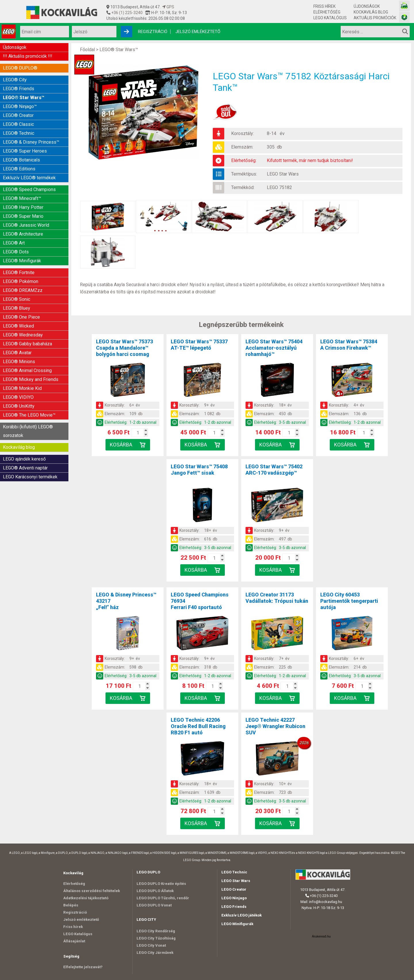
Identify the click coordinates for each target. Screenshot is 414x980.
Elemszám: (242, 147)
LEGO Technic (234, 872)
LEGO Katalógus (330, 18)
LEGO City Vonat (151, 945)
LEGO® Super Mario (23, 216)
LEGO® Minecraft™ (22, 198)
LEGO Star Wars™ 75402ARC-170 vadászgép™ (274, 470)
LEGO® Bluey (17, 308)
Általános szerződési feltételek (92, 891)
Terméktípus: (244, 174)
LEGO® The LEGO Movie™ (29, 415)
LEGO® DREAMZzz (23, 290)
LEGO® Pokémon (21, 281)
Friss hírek (324, 6)
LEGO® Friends (19, 89)
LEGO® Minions (19, 362)
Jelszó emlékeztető (198, 32)
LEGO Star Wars (283, 174)
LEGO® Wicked (18, 326)
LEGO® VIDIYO (18, 397)
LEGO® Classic (18, 124)
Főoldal (87, 50)
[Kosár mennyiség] (138, 433)
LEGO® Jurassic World (26, 225)
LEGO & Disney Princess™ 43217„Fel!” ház (126, 601)
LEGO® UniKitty (19, 406)
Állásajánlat (74, 941)
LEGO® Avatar (17, 353)
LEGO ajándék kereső (24, 459)
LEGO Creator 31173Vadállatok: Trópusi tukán (277, 598)
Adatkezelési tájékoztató (86, 898)
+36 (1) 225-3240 (126, 13)
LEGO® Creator (18, 115)
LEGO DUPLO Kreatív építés (161, 884)
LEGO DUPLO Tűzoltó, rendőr (163, 898)
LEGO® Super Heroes (25, 151)
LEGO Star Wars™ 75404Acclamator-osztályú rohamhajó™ (274, 348)
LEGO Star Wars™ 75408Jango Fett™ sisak (199, 470)
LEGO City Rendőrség (156, 931)
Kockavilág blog (371, 12)
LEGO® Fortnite (19, 273)
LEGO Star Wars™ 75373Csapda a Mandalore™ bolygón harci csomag (124, 348)
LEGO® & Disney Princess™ (31, 142)
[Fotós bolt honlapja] (404, 17)
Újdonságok (367, 6)
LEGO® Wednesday (23, 335)
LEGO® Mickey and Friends (31, 379)
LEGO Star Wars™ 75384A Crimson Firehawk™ (349, 345)
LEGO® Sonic (17, 299)
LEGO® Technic (19, 133)
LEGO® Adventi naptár (25, 468)
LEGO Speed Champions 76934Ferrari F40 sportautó (200, 601)
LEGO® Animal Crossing (27, 370)
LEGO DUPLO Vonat (154, 905)
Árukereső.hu (321, 936)
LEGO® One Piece (21, 317)
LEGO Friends (234, 907)
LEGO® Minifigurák (22, 261)
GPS (168, 7)
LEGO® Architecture (23, 234)
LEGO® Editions (19, 169)
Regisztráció (153, 32)
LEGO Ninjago (234, 898)
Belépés (71, 905)
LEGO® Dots (16, 252)
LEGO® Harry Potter (23, 207)
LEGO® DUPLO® (20, 68)
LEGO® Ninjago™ (20, 106)
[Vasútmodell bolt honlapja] (404, 6)
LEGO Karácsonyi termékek (30, 477)
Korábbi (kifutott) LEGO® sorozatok (28, 431)
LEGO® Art (14, 243)
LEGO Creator (234, 889)
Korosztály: (243, 133)
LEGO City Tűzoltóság (156, 938)
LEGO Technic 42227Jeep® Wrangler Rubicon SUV (275, 726)
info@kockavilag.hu (326, 902)
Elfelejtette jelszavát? (83, 967)
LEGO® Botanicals (21, 160)
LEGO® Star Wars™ (24, 98)
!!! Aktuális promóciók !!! (28, 56)
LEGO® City (15, 80)
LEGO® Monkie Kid (22, 388)
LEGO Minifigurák (237, 924)
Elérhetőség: (244, 160)
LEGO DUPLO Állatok (155, 891)
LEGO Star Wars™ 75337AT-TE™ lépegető (199, 345)
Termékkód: (243, 187)
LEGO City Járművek (155, 953)
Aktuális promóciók (375, 18)
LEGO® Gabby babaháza (27, 344)
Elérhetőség (327, 12)
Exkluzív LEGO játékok (241, 915)
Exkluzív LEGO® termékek (29, 178)
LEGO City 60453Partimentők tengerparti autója (349, 601)
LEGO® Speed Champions (29, 189)
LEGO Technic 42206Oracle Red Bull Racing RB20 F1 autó (198, 726)
